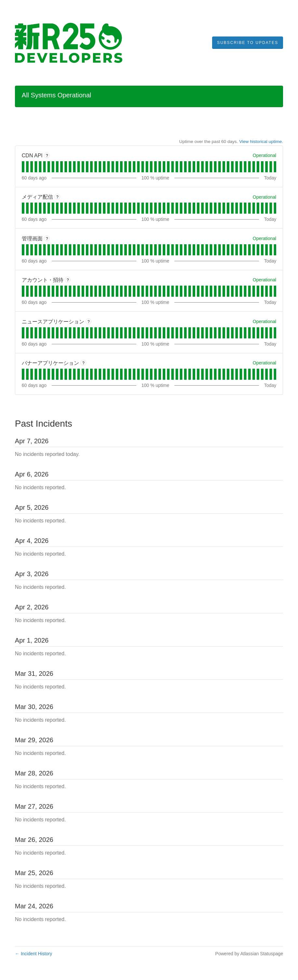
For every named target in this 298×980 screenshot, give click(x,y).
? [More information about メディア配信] (57, 197)
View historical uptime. (261, 142)
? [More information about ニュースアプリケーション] (89, 322)
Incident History (34, 954)
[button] (248, 43)
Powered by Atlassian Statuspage (249, 954)
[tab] (23, 167)
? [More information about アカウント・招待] (68, 280)
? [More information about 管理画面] (47, 239)
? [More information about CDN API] (47, 156)
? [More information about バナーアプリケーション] (83, 363)
